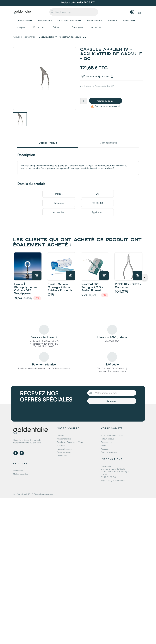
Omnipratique (23, 20)
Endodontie (44, 20)
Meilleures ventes (20, 474)
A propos (61, 445)
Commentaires (108, 143)
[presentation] (111, 412)
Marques (21, 27)
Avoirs (104, 445)
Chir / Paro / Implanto (68, 20)
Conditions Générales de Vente (70, 442)
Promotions (39, 27)
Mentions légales (64, 439)
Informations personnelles (112, 435)
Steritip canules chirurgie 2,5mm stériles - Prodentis (60, 287)
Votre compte (112, 428)
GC (97, 194)
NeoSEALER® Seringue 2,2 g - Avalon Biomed (92, 287)
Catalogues (77, 27)
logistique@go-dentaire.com (113, 480)
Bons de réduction (109, 452)
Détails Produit (48, 143)
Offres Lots (58, 27)
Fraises (111, 20)
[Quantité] (84, 101)
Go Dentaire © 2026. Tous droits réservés (33, 494)
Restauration (93, 20)
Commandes (106, 442)
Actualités (96, 27)
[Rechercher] (74, 12)
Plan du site (62, 456)
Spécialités (128, 20)
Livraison (61, 435)
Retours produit (108, 439)
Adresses (105, 449)
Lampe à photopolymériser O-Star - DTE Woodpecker (26, 289)
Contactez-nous (64, 452)
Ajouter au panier (106, 101)
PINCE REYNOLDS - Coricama (128, 286)
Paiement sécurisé (65, 449)
